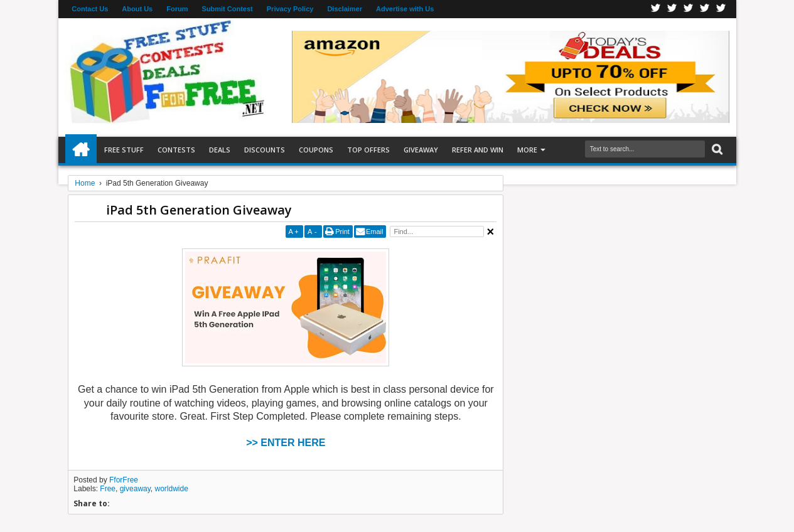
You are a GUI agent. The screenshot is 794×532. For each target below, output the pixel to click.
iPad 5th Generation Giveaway (199, 210)
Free (108, 489)
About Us (137, 9)
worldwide (172, 489)
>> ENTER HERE (286, 443)
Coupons (316, 150)
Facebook (656, 9)
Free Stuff (124, 150)
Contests (176, 150)
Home (81, 150)
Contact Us (90, 9)
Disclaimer (345, 9)
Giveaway (421, 150)
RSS (705, 9)
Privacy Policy (290, 9)
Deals (220, 150)
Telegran (689, 9)
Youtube (721, 9)
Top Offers (368, 150)
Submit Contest (227, 9)
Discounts (265, 150)
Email (375, 231)
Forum (177, 9)
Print (342, 231)
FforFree (124, 480)
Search (716, 150)
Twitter (672, 9)
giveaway (135, 489)
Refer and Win (478, 150)
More (527, 150)
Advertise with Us (405, 9)
